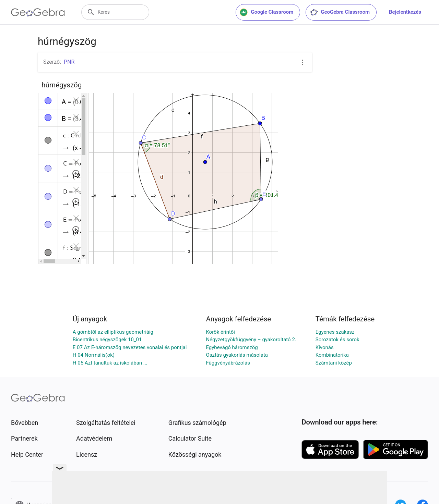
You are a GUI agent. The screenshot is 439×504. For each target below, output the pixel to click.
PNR (69, 62)
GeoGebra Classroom (340, 12)
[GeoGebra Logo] (38, 12)
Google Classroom (266, 12)
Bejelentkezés (405, 12)
